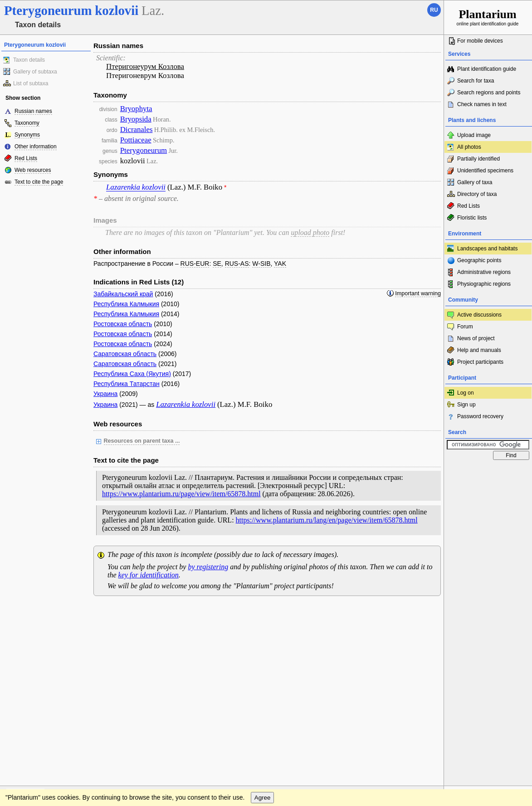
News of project (476, 338)
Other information (36, 147)
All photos (469, 147)
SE (217, 264)
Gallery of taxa (475, 182)
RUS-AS (237, 264)
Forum (465, 327)
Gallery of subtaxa (35, 72)
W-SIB (261, 264)
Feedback (62, 612)
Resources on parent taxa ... (142, 441)
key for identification (149, 575)
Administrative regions (484, 272)
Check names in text (482, 104)
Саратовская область (125, 354)
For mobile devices (480, 41)
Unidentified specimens (485, 171)
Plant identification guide (487, 69)
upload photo (310, 232)
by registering (208, 567)
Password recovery (480, 416)
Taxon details (29, 60)
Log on (466, 393)
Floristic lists (472, 218)
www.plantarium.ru (488, 612)
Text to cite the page (39, 182)
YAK (280, 264)
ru (434, 10)
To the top (427, 612)
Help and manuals (479, 350)
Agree (263, 630)
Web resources (33, 170)
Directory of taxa (477, 194)
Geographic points (479, 260)
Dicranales (137, 129)
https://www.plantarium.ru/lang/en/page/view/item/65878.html (327, 520)
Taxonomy (27, 123)
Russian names (33, 111)
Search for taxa (476, 81)
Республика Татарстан (127, 384)
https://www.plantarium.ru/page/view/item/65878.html (181, 494)
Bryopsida (136, 119)
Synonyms (27, 135)
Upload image (474, 135)
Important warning (418, 293)
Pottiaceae (136, 140)
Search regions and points (489, 93)
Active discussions (479, 315)
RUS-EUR (195, 264)
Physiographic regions (484, 284)
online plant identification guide (488, 17)
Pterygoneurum (144, 150)
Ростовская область (123, 324)
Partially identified (478, 159)
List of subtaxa (31, 83)
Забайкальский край (123, 294)
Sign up (466, 405)
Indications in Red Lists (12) (139, 282)
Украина (105, 394)
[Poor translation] (33, 678)
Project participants (480, 362)
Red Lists (26, 158)
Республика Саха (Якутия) (132, 374)
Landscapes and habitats (487, 249)
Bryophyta (136, 109)
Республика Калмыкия (126, 304)
